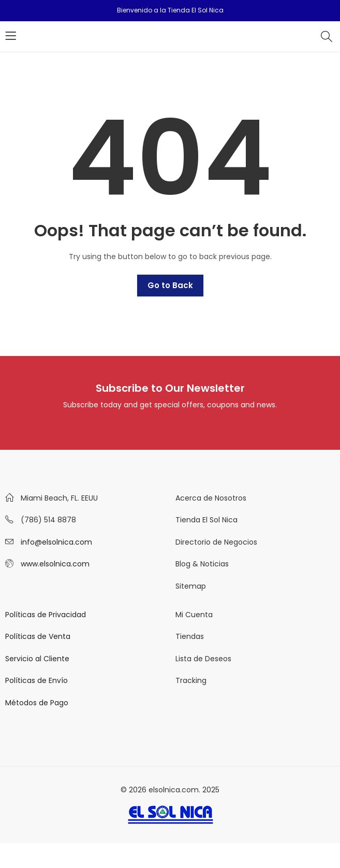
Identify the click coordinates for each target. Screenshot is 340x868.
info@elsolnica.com (56, 542)
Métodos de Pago (37, 703)
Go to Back (170, 285)
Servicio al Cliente (37, 659)
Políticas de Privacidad (46, 615)
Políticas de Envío (36, 680)
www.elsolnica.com (55, 564)
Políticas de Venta (38, 636)
